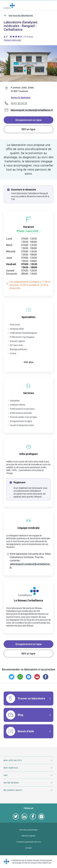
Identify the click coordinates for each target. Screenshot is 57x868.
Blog (20, 715)
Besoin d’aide (26, 731)
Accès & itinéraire (21, 98)
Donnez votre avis (13, 40)
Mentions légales (29, 836)
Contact (28, 848)
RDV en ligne (28, 129)
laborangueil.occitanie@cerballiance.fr (32, 110)
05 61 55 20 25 (19, 103)
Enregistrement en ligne (29, 120)
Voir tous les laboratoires (21, 15)
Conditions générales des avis (28, 842)
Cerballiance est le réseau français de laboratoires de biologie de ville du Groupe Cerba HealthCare (32, 862)
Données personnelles (28, 830)
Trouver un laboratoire (31, 698)
